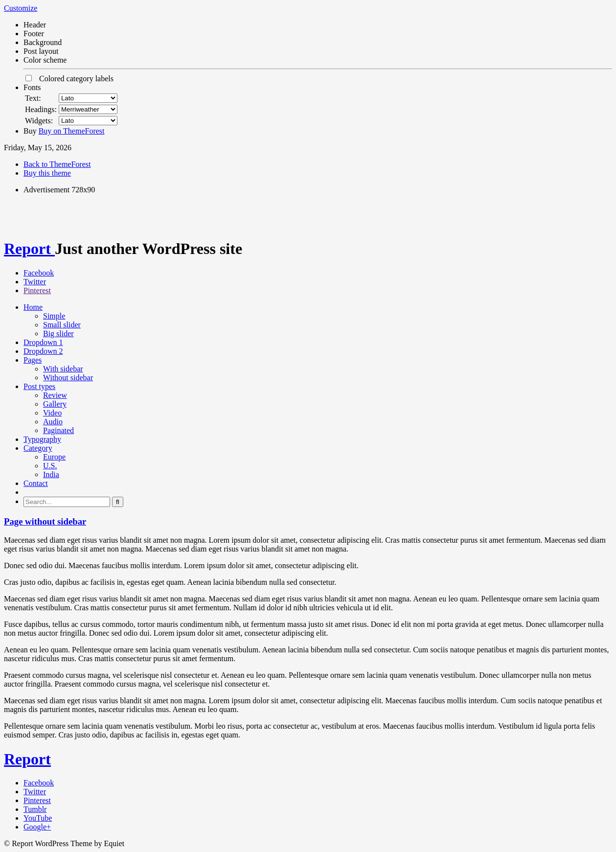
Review (55, 395)
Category (38, 448)
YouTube (38, 818)
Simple (54, 316)
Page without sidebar (45, 521)
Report (29, 249)
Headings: (41, 109)
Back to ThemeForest (57, 164)
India (51, 474)
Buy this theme (47, 173)
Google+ (37, 827)
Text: (33, 98)
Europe (54, 457)
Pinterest (37, 290)
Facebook (39, 273)
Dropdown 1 (43, 342)
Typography (42, 439)
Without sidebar (68, 378)
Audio (53, 422)
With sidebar (63, 369)
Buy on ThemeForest (72, 131)
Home (33, 307)
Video (52, 413)
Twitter (35, 282)
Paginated (58, 430)
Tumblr (35, 809)
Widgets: (39, 121)
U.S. (50, 466)
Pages (33, 360)
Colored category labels (69, 79)
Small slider (62, 325)
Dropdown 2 (43, 351)
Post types (39, 386)
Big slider (58, 334)
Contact (36, 483)
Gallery (55, 404)
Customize (21, 8)
